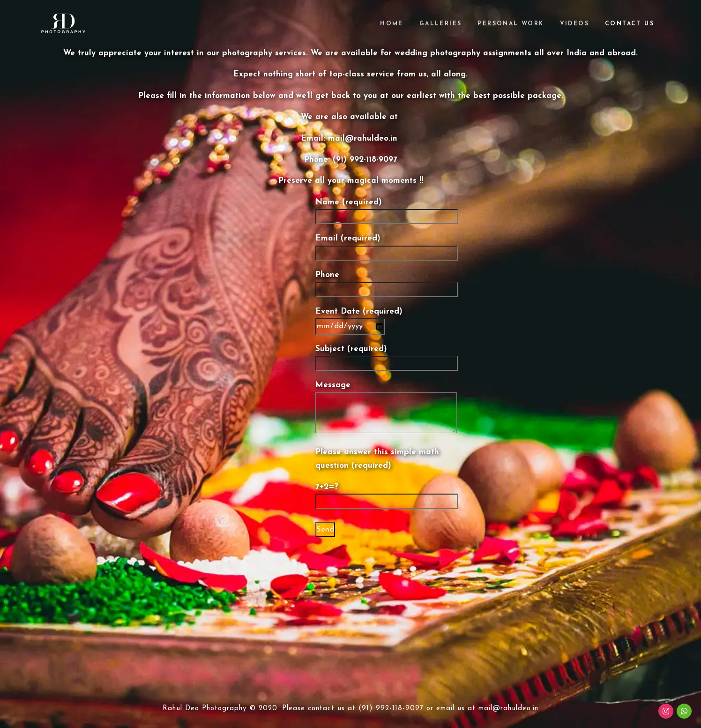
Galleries (441, 24)
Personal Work (511, 24)
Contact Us (630, 24)
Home (392, 24)
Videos (574, 24)
